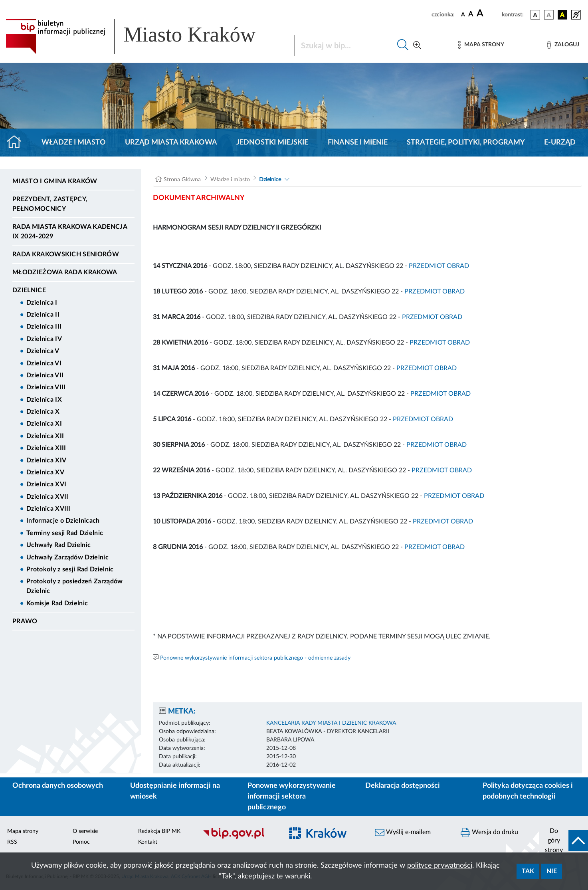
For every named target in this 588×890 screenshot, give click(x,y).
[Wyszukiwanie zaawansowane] (417, 46)
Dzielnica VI (44, 363)
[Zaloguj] (563, 45)
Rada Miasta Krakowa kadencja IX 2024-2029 (70, 232)
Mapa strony (23, 831)
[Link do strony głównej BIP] (142, 36)
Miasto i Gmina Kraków (55, 181)
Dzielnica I (42, 303)
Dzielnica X (43, 412)
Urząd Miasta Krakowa (171, 143)
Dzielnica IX (44, 400)
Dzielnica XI (44, 424)
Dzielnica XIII (46, 448)
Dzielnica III (44, 327)
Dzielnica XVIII (49, 509)
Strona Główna (182, 180)
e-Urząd (560, 143)
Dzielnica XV (45, 472)
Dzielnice (29, 290)
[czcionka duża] (488, 14)
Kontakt (148, 842)
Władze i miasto (74, 143)
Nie (552, 871)
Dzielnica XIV (46, 460)
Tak (528, 871)
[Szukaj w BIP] (345, 46)
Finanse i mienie (358, 143)
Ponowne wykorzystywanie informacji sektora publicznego (292, 797)
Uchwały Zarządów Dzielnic (67, 557)
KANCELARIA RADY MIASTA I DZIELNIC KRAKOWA (331, 723)
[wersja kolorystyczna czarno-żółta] (562, 15)
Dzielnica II (43, 315)
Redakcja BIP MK (159, 831)
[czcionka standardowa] (463, 14)
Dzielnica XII (45, 436)
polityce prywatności (440, 866)
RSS (12, 842)
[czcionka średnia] (471, 15)
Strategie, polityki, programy (466, 143)
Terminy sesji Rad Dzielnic (65, 533)
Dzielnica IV (44, 339)
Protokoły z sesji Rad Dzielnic (70, 569)
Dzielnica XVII (47, 497)
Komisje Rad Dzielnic (57, 603)
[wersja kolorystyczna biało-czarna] (549, 15)
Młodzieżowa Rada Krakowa (65, 272)
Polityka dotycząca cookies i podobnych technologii (528, 791)
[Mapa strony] (481, 45)
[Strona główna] (17, 143)
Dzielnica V (43, 351)
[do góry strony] (563, 840)
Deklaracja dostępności (403, 786)
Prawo (25, 621)
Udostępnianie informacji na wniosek (175, 791)
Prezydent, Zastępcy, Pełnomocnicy (50, 204)
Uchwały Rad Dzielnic (58, 545)
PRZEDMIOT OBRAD (439, 266)
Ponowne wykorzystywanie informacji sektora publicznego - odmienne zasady (255, 658)
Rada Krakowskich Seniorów (66, 254)
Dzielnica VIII (46, 387)
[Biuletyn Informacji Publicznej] (239, 838)
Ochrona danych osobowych (58, 786)
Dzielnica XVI (46, 484)
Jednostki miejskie (272, 143)
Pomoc (81, 842)
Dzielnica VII (45, 375)
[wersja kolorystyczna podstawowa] (535, 15)
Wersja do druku (489, 833)
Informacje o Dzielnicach (63, 521)
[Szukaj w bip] (403, 46)
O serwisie (85, 831)
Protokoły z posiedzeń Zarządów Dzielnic (75, 586)
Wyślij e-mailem (403, 833)
